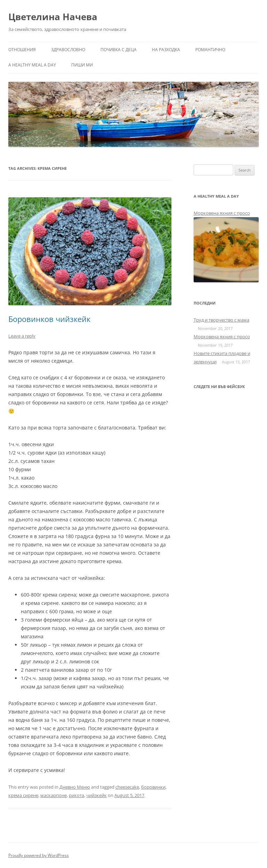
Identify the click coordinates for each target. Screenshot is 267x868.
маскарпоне (54, 795)
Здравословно (68, 50)
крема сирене (23, 795)
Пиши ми (82, 65)
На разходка (166, 50)
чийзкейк (96, 795)
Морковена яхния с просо (222, 213)
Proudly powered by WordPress (39, 855)
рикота (76, 795)
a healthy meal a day (32, 65)
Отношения (22, 50)
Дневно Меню (75, 787)
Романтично (210, 50)
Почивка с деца (119, 50)
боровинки (153, 787)
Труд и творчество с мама (221, 320)
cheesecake (127, 787)
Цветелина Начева (53, 17)
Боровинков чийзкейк (49, 319)
